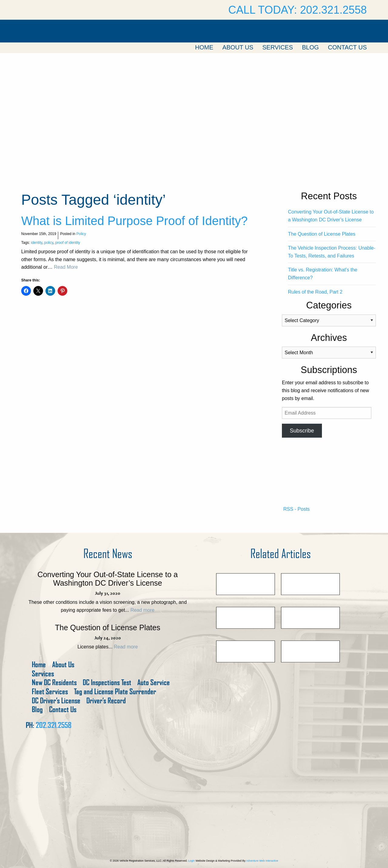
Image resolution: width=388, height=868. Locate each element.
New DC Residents (54, 683)
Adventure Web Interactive (262, 861)
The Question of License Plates (322, 234)
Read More (66, 267)
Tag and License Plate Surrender (115, 692)
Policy (81, 234)
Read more (142, 610)
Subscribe (302, 431)
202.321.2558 (54, 725)
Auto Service (154, 683)
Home (204, 47)
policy (49, 243)
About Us (238, 47)
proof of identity (68, 243)
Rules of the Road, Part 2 (315, 292)
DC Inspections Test (107, 683)
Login (192, 861)
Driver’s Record (106, 701)
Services (278, 47)
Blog (310, 47)
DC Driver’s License (56, 701)
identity (37, 243)
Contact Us (347, 47)
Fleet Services (50, 692)
